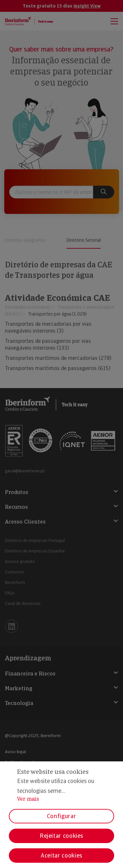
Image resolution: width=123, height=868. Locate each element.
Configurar (61, 816)
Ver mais (28, 799)
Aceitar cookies (61, 855)
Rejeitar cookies (61, 836)
